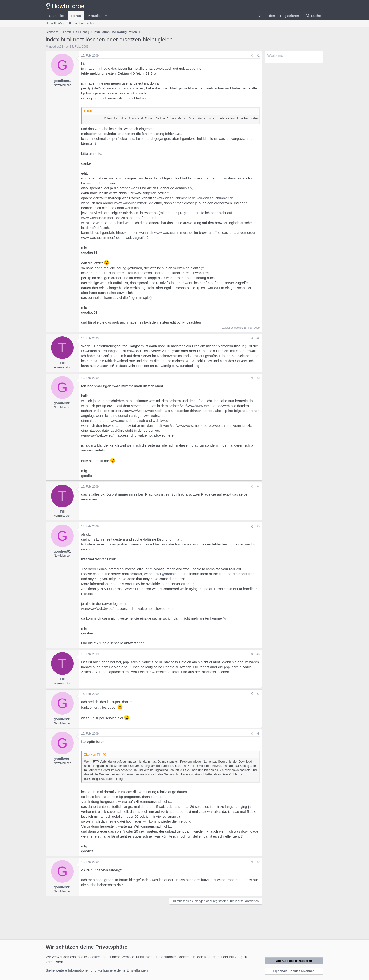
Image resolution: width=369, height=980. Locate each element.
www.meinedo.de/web (128, 421)
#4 (258, 487)
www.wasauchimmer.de (215, 198)
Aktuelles (95, 16)
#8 (258, 734)
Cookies (94, 957)
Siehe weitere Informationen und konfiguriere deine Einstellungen (97, 970)
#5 (258, 526)
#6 (258, 654)
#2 (258, 338)
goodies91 (56, 47)
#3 (258, 378)
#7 (258, 694)
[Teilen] (252, 56)
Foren (76, 16)
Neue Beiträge (55, 23)
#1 (258, 56)
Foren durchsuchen (82, 23)
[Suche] (313, 16)
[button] (106, 16)
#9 (258, 862)
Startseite (57, 16)
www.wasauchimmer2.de (176, 198)
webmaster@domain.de (163, 574)
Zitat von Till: (93, 754)
